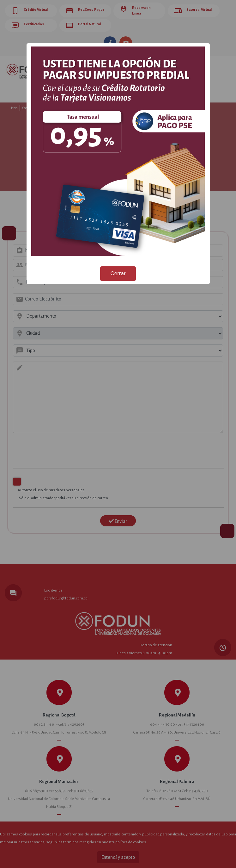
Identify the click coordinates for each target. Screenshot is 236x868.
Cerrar (118, 273)
